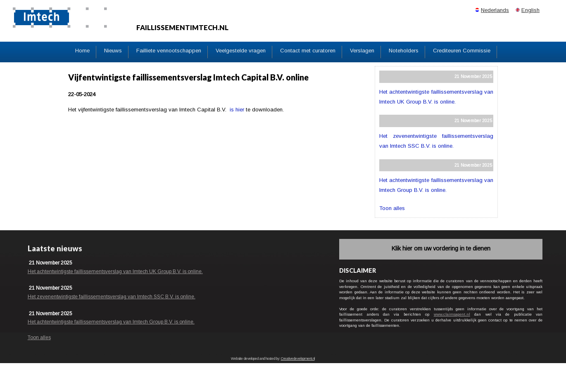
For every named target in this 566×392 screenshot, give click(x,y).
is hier (237, 110)
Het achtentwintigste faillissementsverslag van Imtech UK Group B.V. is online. (115, 272)
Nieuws (113, 51)
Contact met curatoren (308, 51)
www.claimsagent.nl (452, 314)
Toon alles (392, 208)
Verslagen (362, 51)
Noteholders (404, 51)
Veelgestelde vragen (241, 51)
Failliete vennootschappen (169, 51)
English (530, 10)
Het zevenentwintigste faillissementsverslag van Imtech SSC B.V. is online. (112, 297)
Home (82, 51)
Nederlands (495, 10)
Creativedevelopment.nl (298, 359)
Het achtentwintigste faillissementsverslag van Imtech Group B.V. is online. (111, 322)
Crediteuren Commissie (462, 51)
